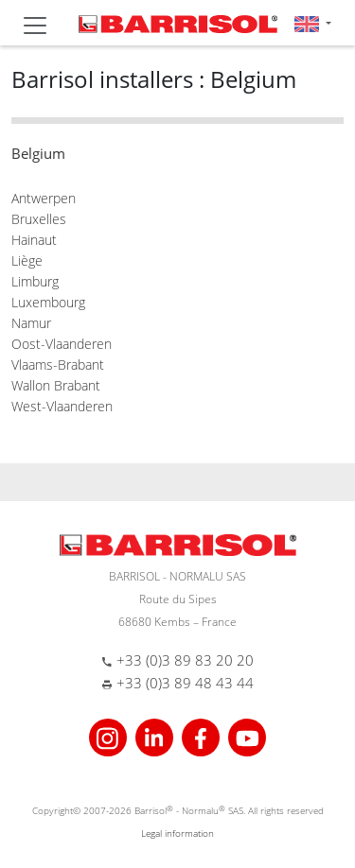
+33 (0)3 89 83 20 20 (185, 660)
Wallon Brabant (56, 385)
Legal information (177, 833)
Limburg (35, 281)
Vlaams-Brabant (58, 365)
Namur (31, 323)
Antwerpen (44, 198)
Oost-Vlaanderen (62, 344)
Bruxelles (39, 219)
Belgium (38, 153)
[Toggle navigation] (35, 26)
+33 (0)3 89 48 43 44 (185, 683)
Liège (27, 260)
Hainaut (34, 240)
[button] (313, 23)
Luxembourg (48, 302)
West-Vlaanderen (62, 406)
